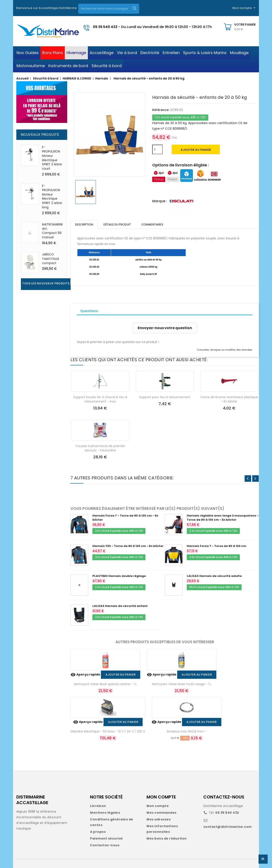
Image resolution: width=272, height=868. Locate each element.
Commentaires (152, 224)
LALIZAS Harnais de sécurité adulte (214, 576)
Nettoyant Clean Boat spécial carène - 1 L (105, 684)
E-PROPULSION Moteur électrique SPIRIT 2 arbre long (52, 196)
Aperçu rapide (86, 674)
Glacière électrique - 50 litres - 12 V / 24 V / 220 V (108, 731)
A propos (98, 832)
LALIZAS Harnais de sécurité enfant (120, 606)
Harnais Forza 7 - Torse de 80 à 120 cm (216, 546)
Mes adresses (159, 819)
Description (84, 224)
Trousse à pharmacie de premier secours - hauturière (100, 448)
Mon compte (158, 806)
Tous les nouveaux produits (46, 283)
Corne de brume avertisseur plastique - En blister (229, 399)
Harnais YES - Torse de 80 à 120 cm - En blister (128, 546)
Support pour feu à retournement (165, 397)
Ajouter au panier (196, 150)
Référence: (161, 110)
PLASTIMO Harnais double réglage (119, 576)
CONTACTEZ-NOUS (224, 797)
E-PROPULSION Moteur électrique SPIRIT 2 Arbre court (52, 158)
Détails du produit (117, 224)
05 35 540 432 (105, 27)
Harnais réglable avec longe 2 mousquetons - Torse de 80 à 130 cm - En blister (223, 518)
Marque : (160, 201)
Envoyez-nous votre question (165, 328)
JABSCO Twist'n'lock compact (51, 259)
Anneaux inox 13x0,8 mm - (186, 731)
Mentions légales (105, 813)
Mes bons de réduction (167, 838)
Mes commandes (162, 813)
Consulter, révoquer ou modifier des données (225, 350)
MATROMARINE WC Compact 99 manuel (53, 231)
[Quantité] (157, 149)
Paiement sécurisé (106, 838)
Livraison (98, 806)
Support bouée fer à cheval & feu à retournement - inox (100, 399)
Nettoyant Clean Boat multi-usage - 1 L (182, 684)
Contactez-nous (105, 845)
